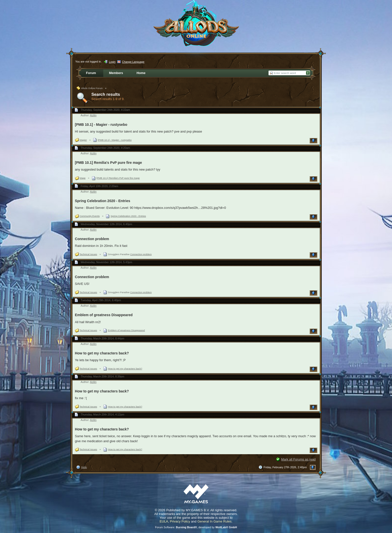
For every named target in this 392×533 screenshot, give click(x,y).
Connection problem (92, 239)
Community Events (90, 216)
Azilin (93, 115)
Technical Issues (88, 254)
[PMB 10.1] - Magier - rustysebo (101, 125)
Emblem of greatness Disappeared (104, 315)
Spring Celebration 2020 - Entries (103, 201)
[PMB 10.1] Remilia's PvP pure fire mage (108, 163)
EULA (164, 521)
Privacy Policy (180, 521)
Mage (82, 178)
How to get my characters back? (102, 353)
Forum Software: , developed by (196, 527)
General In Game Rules (214, 521)
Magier (83, 140)
